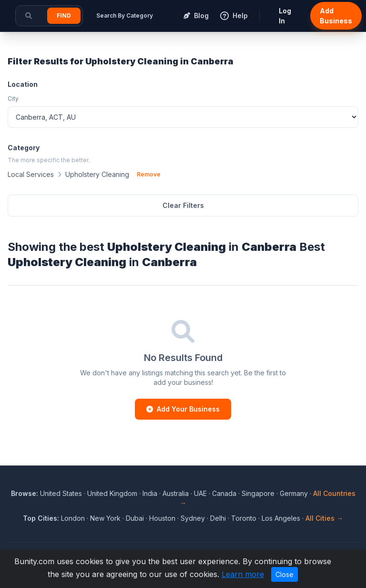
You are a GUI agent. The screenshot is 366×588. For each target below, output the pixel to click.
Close (285, 574)
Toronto (244, 518)
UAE (200, 493)
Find (64, 15)
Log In (285, 16)
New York (105, 518)
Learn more (243, 574)
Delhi (218, 518)
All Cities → (324, 518)
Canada (224, 493)
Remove (149, 174)
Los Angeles (281, 518)
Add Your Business (183, 409)
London (73, 518)
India (150, 493)
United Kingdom (112, 493)
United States (61, 493)
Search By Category (125, 15)
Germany (294, 493)
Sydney (193, 518)
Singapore (258, 493)
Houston (162, 518)
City (13, 98)
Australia (176, 493)
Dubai (135, 518)
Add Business (336, 16)
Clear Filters (183, 205)
